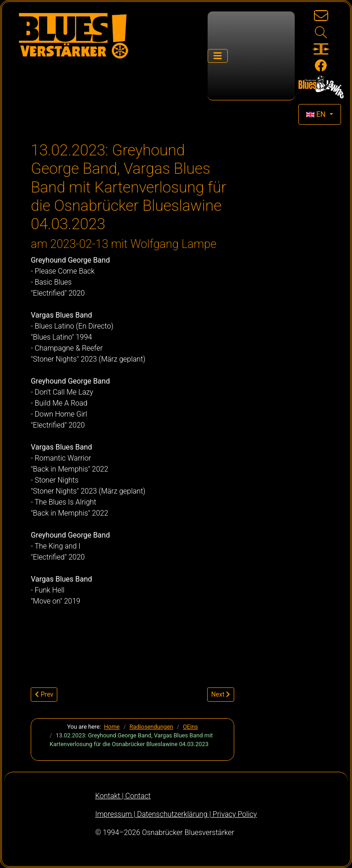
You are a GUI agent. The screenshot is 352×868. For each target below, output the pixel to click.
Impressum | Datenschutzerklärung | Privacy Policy (176, 814)
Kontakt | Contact (123, 796)
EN (317, 114)
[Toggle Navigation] (218, 56)
